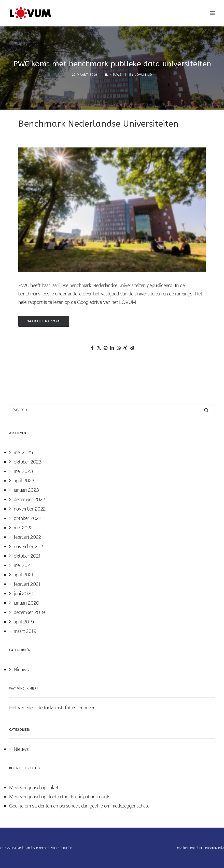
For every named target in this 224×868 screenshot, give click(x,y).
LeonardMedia (214, 848)
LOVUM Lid (143, 75)
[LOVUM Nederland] (30, 13)
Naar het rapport (44, 321)
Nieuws (115, 75)
